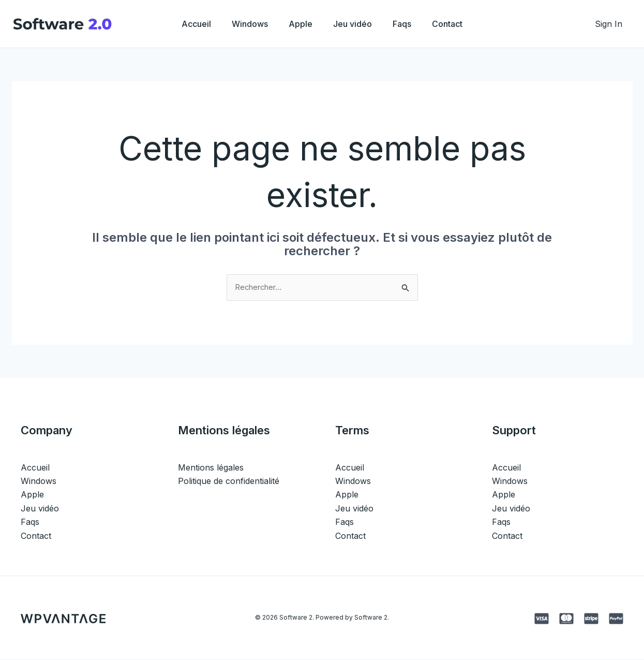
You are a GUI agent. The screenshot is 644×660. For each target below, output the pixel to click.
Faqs (408, 24)
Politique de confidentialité (229, 482)
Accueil (186, 24)
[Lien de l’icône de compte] (609, 24)
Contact (458, 24)
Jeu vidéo (355, 24)
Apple (298, 24)
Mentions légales (211, 468)
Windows (244, 24)
